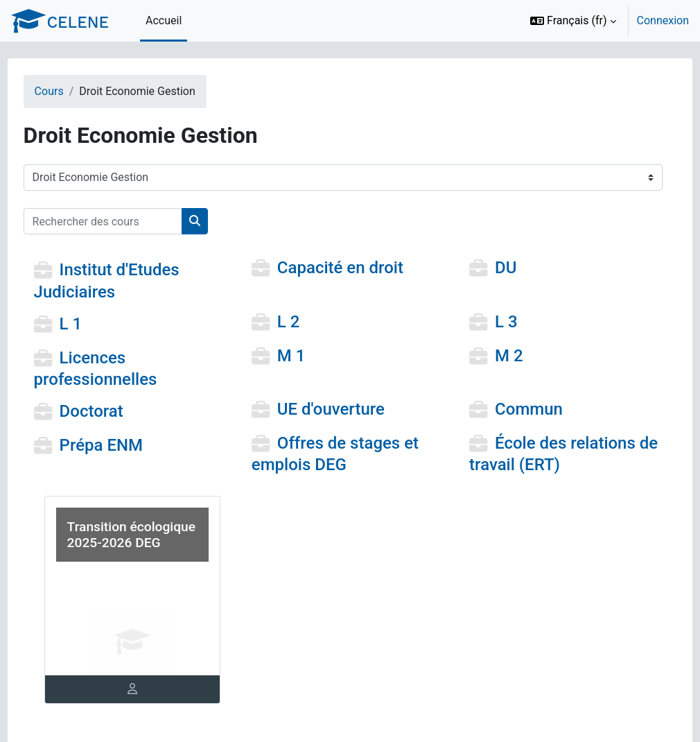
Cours (75, 91)
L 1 (97, 324)
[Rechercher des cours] (129, 221)
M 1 (300, 356)
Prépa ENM (127, 445)
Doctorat (117, 411)
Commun (520, 409)
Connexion (663, 20)
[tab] (149, 689)
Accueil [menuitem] (164, 20)
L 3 (498, 322)
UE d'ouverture (339, 409)
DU (497, 268)
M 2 (501, 356)
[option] (605, 21)
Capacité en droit (349, 268)
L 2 (297, 322)
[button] (573, 21)
